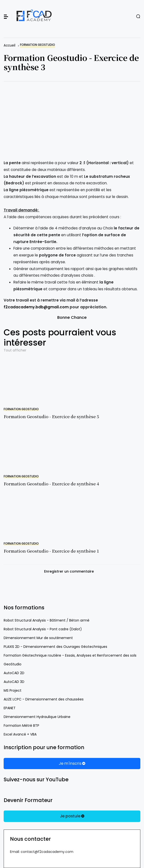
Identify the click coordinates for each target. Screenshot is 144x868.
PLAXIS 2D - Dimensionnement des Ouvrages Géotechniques (55, 647)
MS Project (13, 690)
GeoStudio (13, 664)
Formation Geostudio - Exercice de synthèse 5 (51, 416)
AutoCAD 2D (14, 673)
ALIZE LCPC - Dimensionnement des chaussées (44, 699)
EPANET (10, 708)
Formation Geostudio (38, 45)
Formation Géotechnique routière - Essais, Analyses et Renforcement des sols (70, 655)
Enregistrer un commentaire (69, 571)
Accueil (10, 45)
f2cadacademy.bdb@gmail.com (36, 307)
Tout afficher (15, 350)
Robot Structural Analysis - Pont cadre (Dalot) (43, 629)
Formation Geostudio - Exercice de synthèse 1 (51, 551)
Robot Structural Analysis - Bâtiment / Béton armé (47, 620)
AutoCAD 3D (14, 682)
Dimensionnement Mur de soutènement (38, 638)
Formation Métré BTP (21, 726)
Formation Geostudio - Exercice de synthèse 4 (51, 484)
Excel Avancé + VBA (20, 734)
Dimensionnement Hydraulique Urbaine (37, 717)
